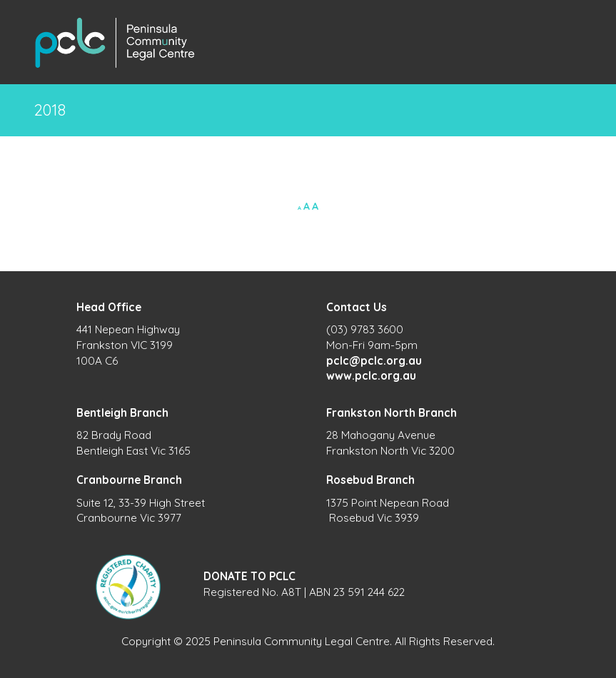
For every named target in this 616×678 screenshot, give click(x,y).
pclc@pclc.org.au (374, 361)
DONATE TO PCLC (249, 576)
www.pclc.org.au (371, 376)
